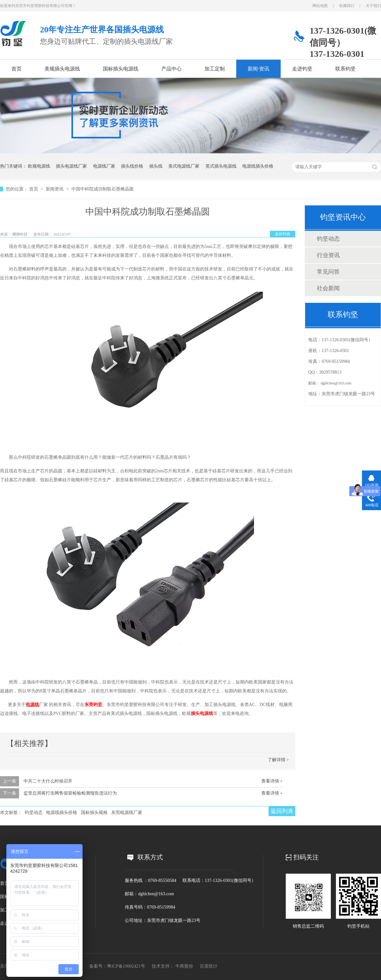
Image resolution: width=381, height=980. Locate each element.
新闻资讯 (55, 189)
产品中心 (171, 69)
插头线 (156, 166)
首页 (17, 69)
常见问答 (328, 272)
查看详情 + (272, 781)
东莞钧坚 (93, 705)
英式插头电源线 (221, 166)
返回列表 (283, 234)
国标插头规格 (94, 813)
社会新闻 (328, 288)
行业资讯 (328, 255)
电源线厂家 (104, 166)
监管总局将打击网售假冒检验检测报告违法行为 (70, 793)
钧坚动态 (34, 813)
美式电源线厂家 (184, 166)
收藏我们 (347, 6)
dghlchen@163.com (336, 383)
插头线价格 (132, 166)
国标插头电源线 (121, 69)
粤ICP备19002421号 (126, 966)
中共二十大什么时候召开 (48, 781)
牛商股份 (184, 966)
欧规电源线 (39, 166)
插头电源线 (202, 713)
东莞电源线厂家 (127, 813)
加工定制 (215, 69)
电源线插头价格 (258, 166)
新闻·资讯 (258, 69)
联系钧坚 (345, 69)
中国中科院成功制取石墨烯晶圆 (103, 189)
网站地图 (320, 6)
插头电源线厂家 (71, 166)
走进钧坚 (302, 69)
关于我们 (373, 6)
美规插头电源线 (62, 69)
